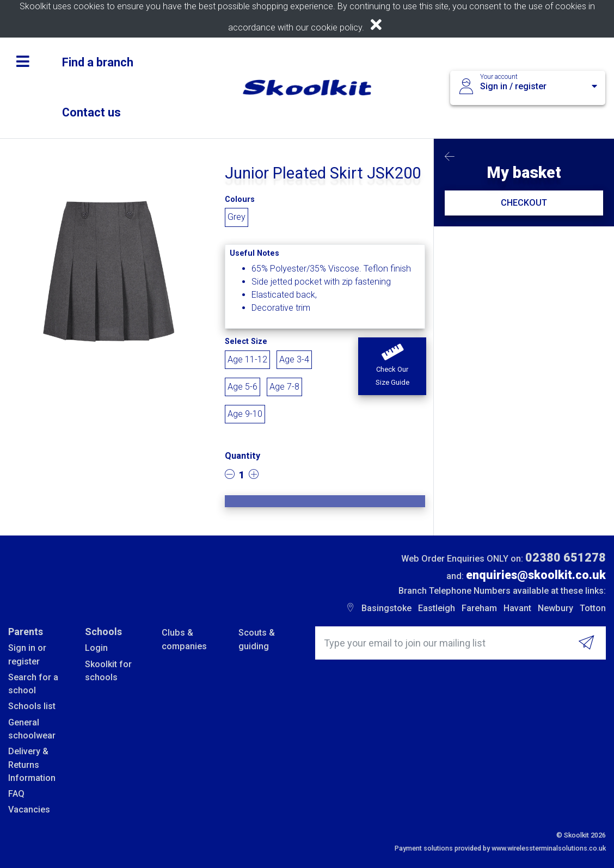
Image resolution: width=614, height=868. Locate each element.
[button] (392, 366)
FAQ (16, 794)
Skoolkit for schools (108, 671)
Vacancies (29, 809)
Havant (517, 608)
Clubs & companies (184, 639)
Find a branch (98, 62)
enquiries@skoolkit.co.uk (536, 575)
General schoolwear (32, 729)
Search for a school (33, 684)
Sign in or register (27, 654)
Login (96, 648)
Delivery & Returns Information (32, 765)
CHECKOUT (524, 203)
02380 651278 (566, 558)
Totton (593, 608)
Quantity (242, 456)
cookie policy (336, 27)
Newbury (555, 608)
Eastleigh (437, 608)
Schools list (32, 706)
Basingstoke (386, 608)
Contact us (91, 112)
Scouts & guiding (257, 639)
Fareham (479, 608)
